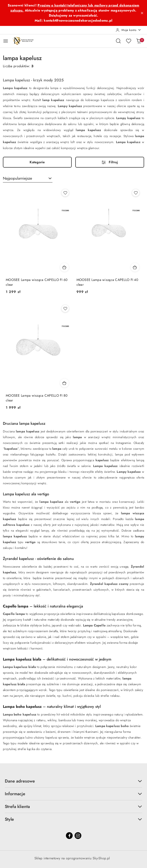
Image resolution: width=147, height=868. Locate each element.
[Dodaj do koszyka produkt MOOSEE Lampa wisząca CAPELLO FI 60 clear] (64, 267)
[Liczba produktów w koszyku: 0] (139, 41)
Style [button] (73, 819)
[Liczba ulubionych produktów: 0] (128, 41)
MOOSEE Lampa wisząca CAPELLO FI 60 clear (37, 282)
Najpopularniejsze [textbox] (17, 178)
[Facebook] (69, 836)
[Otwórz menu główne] (6, 41)
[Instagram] (78, 836)
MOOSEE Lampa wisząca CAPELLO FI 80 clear (37, 398)
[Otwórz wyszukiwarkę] (118, 41)
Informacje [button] (73, 794)
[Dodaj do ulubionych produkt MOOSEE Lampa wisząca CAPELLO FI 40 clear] (136, 193)
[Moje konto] (128, 30)
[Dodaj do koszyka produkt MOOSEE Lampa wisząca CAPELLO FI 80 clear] (64, 383)
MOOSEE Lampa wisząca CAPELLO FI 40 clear (107, 282)
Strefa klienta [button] (73, 807)
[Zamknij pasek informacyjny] (142, 13)
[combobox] (28, 178)
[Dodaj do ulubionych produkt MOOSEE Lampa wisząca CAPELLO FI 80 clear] (65, 309)
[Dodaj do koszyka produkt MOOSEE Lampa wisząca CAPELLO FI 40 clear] (135, 267)
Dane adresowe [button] (73, 781)
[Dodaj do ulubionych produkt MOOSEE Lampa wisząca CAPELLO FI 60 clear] (65, 193)
